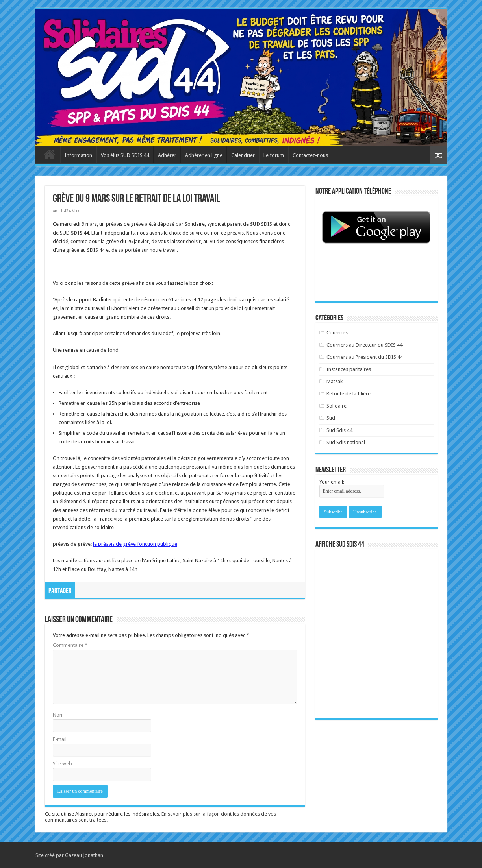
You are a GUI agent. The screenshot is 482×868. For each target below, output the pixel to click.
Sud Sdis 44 (339, 430)
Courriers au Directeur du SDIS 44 (364, 345)
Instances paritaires (349, 369)
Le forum (274, 155)
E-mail (60, 739)
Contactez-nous (310, 155)
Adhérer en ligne (204, 155)
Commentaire (70, 645)
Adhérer (167, 155)
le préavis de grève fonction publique (135, 544)
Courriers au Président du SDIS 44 (365, 357)
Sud (331, 418)
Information (78, 155)
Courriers (337, 333)
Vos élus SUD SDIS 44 (125, 155)
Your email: (332, 482)
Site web (62, 764)
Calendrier (243, 155)
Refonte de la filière (349, 394)
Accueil (50, 154)
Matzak (335, 381)
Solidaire (336, 406)
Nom (58, 715)
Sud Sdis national (346, 442)
